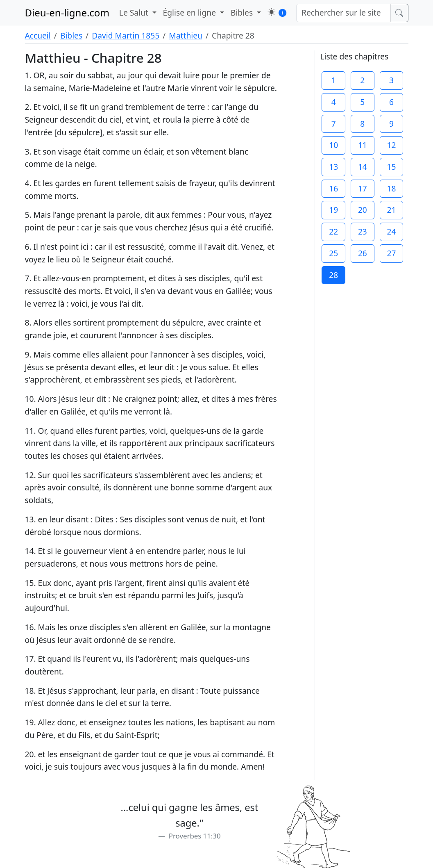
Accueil (38, 35)
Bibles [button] (243, 13)
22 (333, 231)
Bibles (71, 35)
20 (363, 210)
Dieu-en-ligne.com (67, 13)
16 (333, 188)
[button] (271, 12)
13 (333, 167)
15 (391, 167)
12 (391, 145)
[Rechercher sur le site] (343, 13)
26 (363, 253)
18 (391, 188)
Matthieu (186, 35)
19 (333, 210)
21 (391, 210)
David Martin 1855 (126, 35)
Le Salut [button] (135, 13)
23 (363, 231)
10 (333, 145)
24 (391, 231)
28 (333, 275)
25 (333, 253)
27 (391, 253)
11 (363, 145)
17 (363, 188)
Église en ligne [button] (190, 13)
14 (363, 167)
